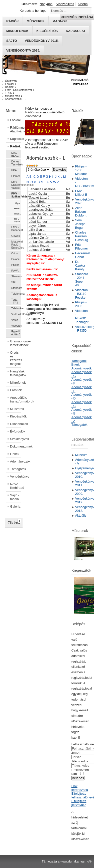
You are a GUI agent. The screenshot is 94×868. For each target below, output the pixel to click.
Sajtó (12, 41)
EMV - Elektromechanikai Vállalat (16, 185)
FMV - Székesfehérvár (16, 195)
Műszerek (16, 409)
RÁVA (15, 271)
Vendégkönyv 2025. (23, 50)
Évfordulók (16, 431)
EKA (14, 170)
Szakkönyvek (16, 439)
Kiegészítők (47, 31)
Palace (15, 259)
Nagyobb (46, 4)
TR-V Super (17, 220)
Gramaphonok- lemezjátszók (16, 343)
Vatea (15, 320)
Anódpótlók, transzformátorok (16, 399)
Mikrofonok (17, 31)
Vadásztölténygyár (16, 314)
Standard (16, 288)
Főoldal (15, 120)
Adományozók (16, 461)
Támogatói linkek (79, 363)
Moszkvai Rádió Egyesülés (16, 245)
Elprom (16, 176)
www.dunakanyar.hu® (76, 861)
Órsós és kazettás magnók (16, 358)
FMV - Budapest (16, 229)
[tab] (20, 520)
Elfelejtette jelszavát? (79, 803)
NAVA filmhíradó (16, 486)
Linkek (15, 454)
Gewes (16, 236)
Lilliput (17, 203)
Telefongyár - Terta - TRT (16, 298)
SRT (14, 282)
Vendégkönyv (16, 476)
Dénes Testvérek (16, 163)
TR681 (17, 214)
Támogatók (16, 469)
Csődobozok (16, 424)
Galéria (15, 506)
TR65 (17, 208)
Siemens (16, 276)
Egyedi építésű (16, 333)
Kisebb (83, 4)
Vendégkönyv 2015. (42, 41)
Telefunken (16, 308)
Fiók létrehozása (80, 788)
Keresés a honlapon (34, 11)
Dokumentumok (16, 446)
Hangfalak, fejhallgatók (16, 373)
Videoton (16, 326)
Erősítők (16, 390)
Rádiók (15, 146)
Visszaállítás (65, 4)
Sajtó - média (15, 497)
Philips (15, 265)
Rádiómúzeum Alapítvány (16, 129)
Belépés (78, 778)
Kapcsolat (76, 31)
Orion (15, 253)
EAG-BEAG (15, 154)
